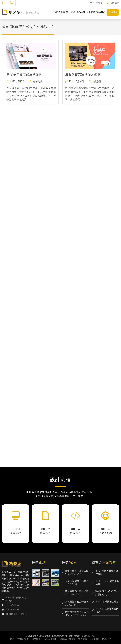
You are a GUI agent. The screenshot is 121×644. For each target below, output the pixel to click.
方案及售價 (59, 12)
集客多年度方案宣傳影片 (24, 74)
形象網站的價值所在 (76, 581)
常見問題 (91, 12)
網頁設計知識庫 (67, 639)
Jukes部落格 (50, 639)
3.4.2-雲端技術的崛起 (107, 602)
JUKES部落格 (96, 3)
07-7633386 (12, 605)
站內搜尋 (115, 3)
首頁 (12, 639)
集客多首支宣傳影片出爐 (83, 74)
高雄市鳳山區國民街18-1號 (16, 599)
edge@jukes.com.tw (16, 614)
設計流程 (71, 12)
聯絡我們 (101, 12)
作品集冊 (81, 12)
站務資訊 (38, 81)
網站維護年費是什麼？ (77, 602)
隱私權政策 (89, 636)
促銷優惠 (113, 12)
